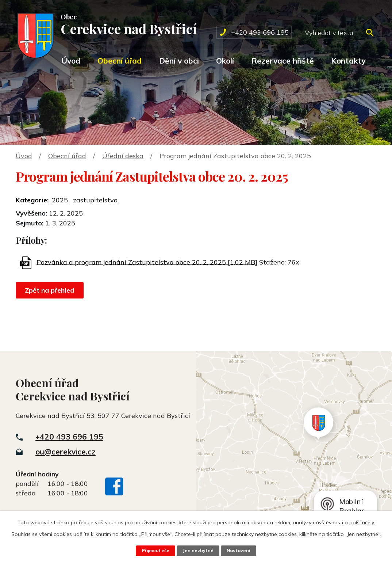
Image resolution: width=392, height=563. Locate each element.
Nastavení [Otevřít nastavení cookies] (239, 551)
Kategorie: (32, 200)
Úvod (71, 61)
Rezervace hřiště (283, 61)
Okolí (225, 61)
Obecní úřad (120, 61)
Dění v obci (179, 61)
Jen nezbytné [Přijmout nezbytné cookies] (198, 551)
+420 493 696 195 (69, 437)
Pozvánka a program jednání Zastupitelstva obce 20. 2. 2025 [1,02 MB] (147, 262)
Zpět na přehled (50, 290)
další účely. (362, 522)
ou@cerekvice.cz (66, 452)
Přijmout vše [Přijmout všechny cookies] (155, 551)
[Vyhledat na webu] (339, 33)
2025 (60, 200)
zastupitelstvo (95, 200)
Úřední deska (123, 156)
